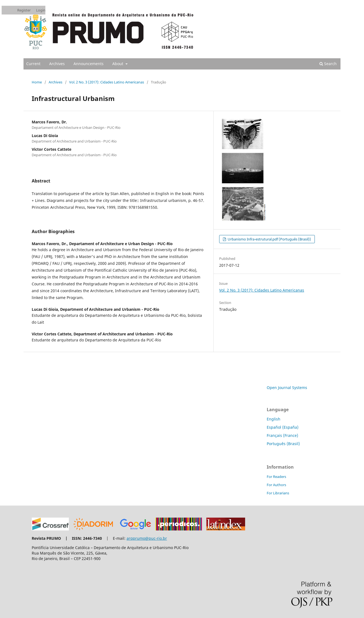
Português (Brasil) (283, 444)
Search (328, 64)
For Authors (276, 485)
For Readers (276, 477)
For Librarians (278, 493)
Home (37, 82)
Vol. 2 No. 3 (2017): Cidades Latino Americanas (107, 82)
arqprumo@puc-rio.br (147, 538)
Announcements (89, 64)
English (274, 419)
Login (41, 10)
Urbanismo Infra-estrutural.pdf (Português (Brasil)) (269, 239)
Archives (57, 64)
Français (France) (282, 435)
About (118, 64)
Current (33, 64)
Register (24, 10)
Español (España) (283, 427)
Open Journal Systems (287, 388)
